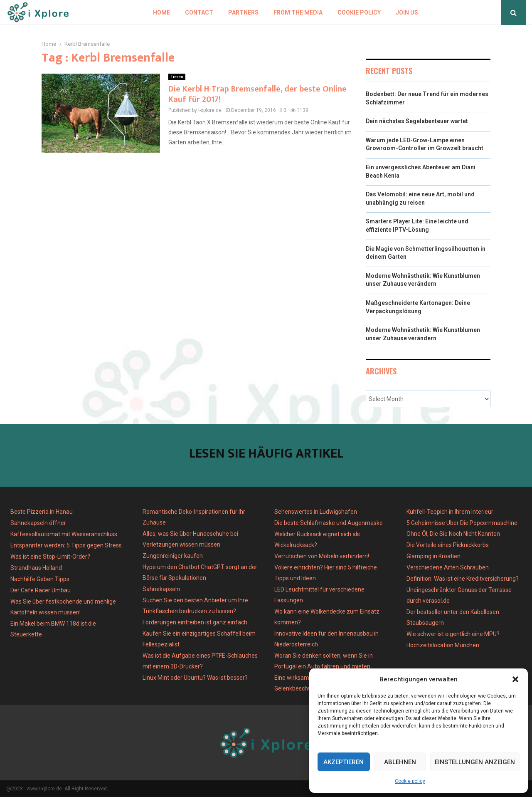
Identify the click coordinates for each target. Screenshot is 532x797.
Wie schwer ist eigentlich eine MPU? (453, 634)
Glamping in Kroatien (433, 556)
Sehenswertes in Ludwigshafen (316, 512)
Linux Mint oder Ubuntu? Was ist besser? (195, 678)
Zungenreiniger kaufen (173, 556)
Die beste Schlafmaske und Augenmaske (329, 523)
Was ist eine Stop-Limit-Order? (50, 557)
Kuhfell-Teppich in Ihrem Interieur (450, 512)
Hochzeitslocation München (443, 645)
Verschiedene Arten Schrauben (448, 567)
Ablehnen (400, 762)
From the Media (298, 12)
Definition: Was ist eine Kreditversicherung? (463, 579)
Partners (243, 12)
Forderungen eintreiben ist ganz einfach (195, 622)
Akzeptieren (344, 762)
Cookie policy (410, 781)
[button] (515, 679)
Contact (199, 12)
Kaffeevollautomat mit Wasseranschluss (64, 534)
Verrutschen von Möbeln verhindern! (322, 556)
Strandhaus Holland (36, 568)
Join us (407, 12)
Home (161, 12)
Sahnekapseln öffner (38, 523)
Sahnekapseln (161, 589)
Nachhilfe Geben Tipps (40, 579)
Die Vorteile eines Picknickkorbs (448, 545)
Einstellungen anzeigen (475, 762)
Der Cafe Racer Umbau (41, 590)
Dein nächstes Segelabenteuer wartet (417, 121)
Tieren (177, 77)
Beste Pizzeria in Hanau (42, 512)
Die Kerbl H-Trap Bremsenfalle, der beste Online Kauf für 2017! (257, 94)
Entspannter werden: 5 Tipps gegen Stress (66, 545)
